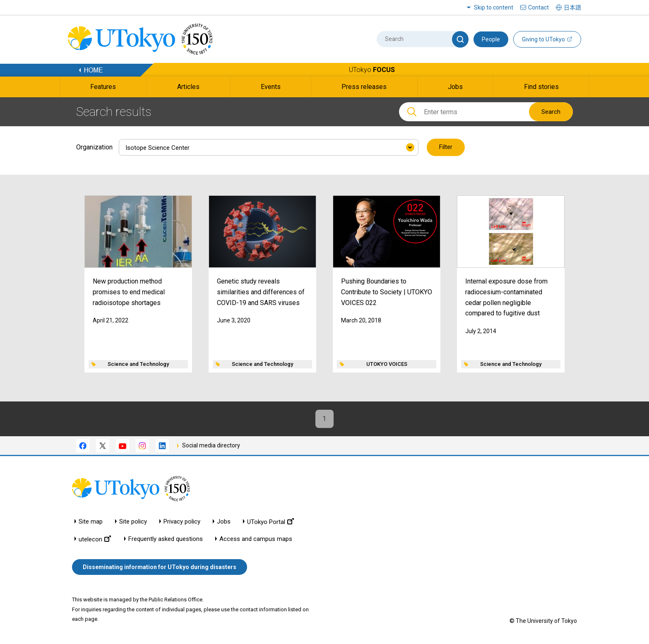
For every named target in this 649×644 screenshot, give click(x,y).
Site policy (133, 522)
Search (551, 112)
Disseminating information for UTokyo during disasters (160, 567)
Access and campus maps (256, 539)
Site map (91, 522)
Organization (94, 147)
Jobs (224, 522)
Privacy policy (182, 522)
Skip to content (494, 7)
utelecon (95, 539)
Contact (538, 7)
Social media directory (211, 445)
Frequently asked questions (166, 539)
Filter (446, 147)
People (491, 39)
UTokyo (372, 70)
